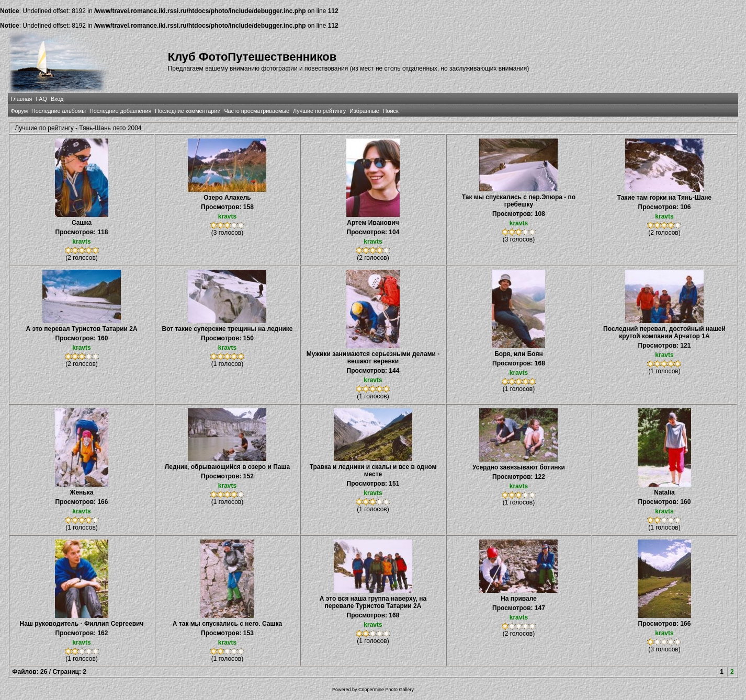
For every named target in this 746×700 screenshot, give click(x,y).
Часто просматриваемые (257, 111)
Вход (57, 99)
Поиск (391, 111)
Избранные (364, 111)
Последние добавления (120, 111)
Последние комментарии (188, 111)
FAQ (41, 99)
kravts (81, 242)
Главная (21, 99)
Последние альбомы (59, 111)
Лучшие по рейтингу (319, 111)
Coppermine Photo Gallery (386, 690)
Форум (19, 111)
